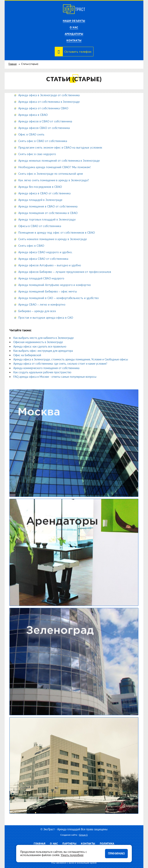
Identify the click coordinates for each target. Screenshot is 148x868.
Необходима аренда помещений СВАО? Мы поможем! (55, 167)
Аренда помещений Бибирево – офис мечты (48, 291)
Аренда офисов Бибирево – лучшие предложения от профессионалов (65, 272)
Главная (13, 64)
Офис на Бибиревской (27, 355)
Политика (107, 844)
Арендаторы (74, 34)
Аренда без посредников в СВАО (40, 187)
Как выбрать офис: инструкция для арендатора (43, 351)
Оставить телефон (78, 51)
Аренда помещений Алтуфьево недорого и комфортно (55, 285)
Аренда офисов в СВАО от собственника (45, 121)
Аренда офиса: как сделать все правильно (40, 346)
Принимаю (116, 853)
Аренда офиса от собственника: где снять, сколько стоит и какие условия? (60, 364)
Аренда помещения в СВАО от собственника (48, 206)
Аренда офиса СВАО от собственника (43, 259)
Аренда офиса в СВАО (33, 115)
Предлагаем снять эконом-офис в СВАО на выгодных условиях (60, 147)
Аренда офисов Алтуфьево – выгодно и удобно (50, 265)
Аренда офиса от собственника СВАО (43, 108)
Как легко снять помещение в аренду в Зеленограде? (54, 180)
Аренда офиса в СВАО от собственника (44, 193)
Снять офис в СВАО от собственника (43, 141)
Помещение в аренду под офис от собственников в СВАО (57, 233)
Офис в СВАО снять (31, 134)
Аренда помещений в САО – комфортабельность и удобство (58, 298)
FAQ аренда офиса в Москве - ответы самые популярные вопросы (55, 377)
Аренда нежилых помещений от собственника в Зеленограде (59, 161)
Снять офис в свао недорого (37, 154)
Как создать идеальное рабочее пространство (42, 372)
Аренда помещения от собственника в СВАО (48, 213)
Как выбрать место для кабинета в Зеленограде (43, 338)
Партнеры (69, 844)
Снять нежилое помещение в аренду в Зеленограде (53, 239)
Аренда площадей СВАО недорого (41, 278)
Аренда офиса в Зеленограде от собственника (49, 95)
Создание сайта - (74, 835)
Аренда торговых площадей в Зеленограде (47, 219)
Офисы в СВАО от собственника (40, 226)
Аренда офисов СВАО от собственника (44, 128)
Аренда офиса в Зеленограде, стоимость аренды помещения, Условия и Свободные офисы (71, 359)
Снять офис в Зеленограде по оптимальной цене (51, 174)
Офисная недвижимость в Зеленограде (38, 342)
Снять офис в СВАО (31, 246)
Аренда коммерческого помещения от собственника (46, 368)
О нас (74, 27)
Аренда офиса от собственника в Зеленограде (49, 102)
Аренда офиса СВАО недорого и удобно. (45, 252)
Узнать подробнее (72, 855)
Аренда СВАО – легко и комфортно (42, 305)
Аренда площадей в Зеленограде (40, 200)
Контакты (74, 41)
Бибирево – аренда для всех (37, 311)
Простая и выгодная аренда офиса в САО (46, 318)
